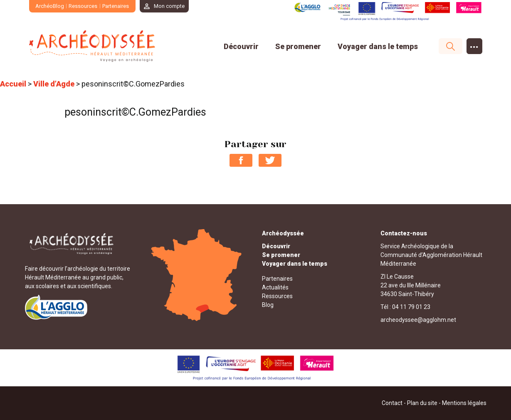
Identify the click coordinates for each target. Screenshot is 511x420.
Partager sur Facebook (241, 160)
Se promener (298, 46)
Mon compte (169, 6)
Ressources (83, 6)
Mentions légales (464, 403)
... (474, 44)
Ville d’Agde (54, 84)
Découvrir (241, 46)
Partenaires (116, 6)
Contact (392, 403)
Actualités (275, 287)
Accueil (13, 84)
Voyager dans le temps (378, 46)
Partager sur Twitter (270, 160)
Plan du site (422, 403)
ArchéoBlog (50, 6)
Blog (268, 305)
